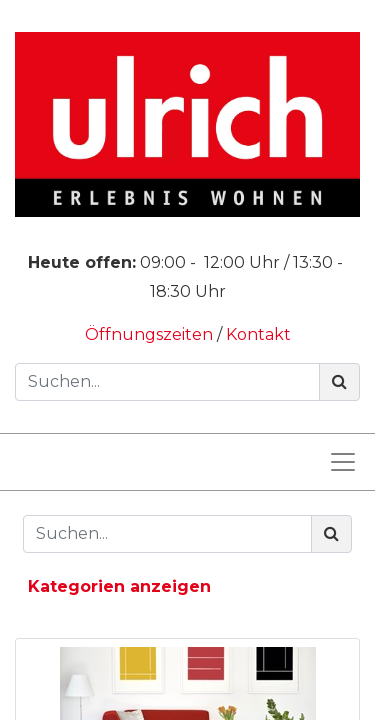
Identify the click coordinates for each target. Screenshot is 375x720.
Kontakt (258, 334)
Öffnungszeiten (151, 334)
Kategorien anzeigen (119, 586)
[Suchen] (339, 382)
